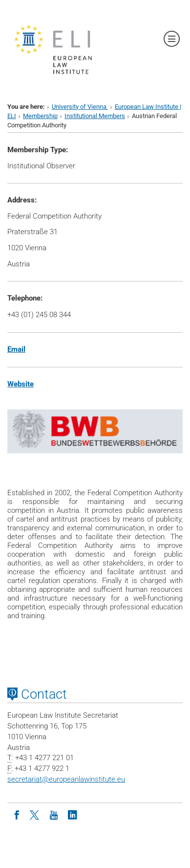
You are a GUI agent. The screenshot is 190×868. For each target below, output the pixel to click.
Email (16, 349)
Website (21, 384)
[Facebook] (17, 814)
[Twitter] (35, 814)
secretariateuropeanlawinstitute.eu (66, 779)
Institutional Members (95, 116)
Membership (40, 116)
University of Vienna (80, 107)
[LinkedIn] (72, 814)
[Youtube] (54, 814)
